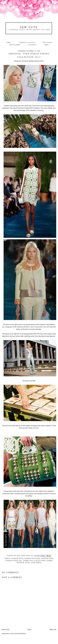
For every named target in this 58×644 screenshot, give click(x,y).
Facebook (32, 45)
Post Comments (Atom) (18, 634)
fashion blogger (32, 559)
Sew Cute (29, 27)
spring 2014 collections (34, 561)
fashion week (47, 559)
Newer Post (6, 630)
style (27, 563)
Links (47, 45)
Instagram (47, 43)
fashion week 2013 (14, 561)
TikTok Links (15, 45)
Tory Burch (36, 563)
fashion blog (17, 559)
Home (9, 43)
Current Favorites (27, 43)
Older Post (53, 630)
